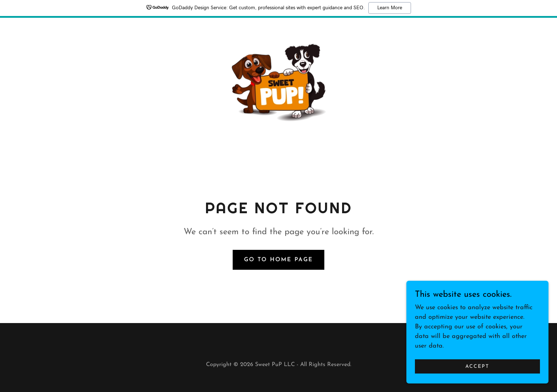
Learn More (390, 8)
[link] (279, 83)
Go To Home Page (278, 263)
